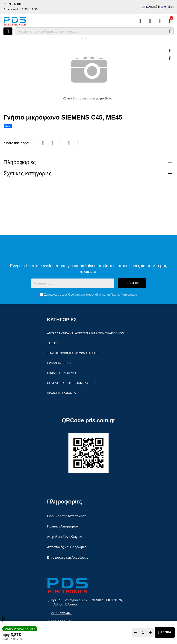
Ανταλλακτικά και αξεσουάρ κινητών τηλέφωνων (86, 333)
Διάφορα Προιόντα (61, 393)
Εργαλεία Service (61, 363)
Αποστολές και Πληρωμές (67, 547)
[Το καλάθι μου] (170, 21)
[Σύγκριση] (140, 21)
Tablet (52, 343)
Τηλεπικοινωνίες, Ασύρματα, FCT (72, 353)
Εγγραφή (132, 283)
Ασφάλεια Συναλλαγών (65, 537)
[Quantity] (143, 632)
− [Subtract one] (135, 632)
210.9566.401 (12, 4)
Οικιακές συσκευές (62, 373)
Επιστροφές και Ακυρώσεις (68, 557)
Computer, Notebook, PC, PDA (71, 383)
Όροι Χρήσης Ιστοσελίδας (85, 295)
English (169, 7)
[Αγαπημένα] (150, 21)
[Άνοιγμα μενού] (8, 31)
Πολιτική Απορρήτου (124, 295)
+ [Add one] (150, 632)
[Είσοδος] (160, 21)
